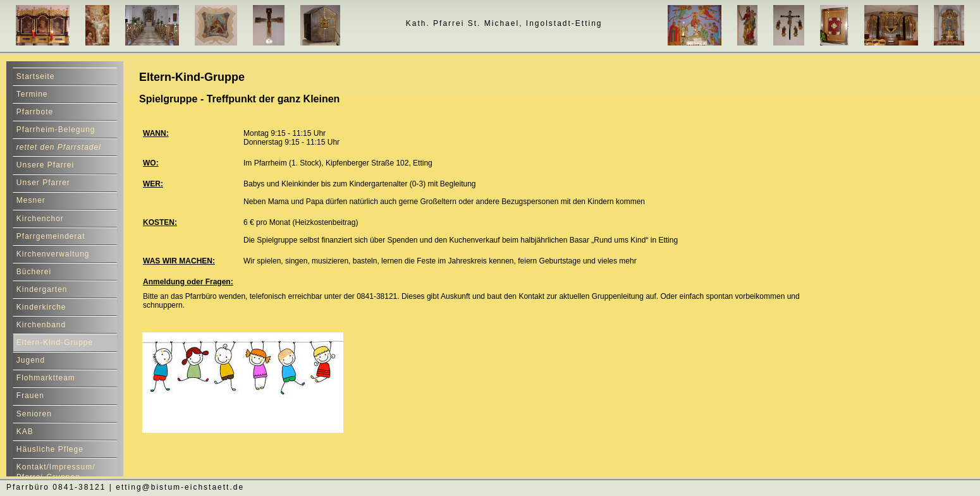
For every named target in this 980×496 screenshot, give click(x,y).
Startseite (36, 76)
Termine (32, 94)
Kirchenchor (40, 219)
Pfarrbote (35, 112)
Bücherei (34, 272)
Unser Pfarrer (43, 183)
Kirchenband (41, 325)
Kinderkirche (41, 307)
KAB (25, 432)
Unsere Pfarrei (45, 165)
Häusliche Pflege (50, 449)
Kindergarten (42, 289)
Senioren (34, 414)
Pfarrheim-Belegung (56, 130)
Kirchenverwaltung (53, 254)
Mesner (31, 200)
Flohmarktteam (46, 378)
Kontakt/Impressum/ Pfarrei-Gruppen (56, 472)
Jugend (31, 360)
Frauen (30, 396)
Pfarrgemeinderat (51, 236)
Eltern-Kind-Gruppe (55, 342)
